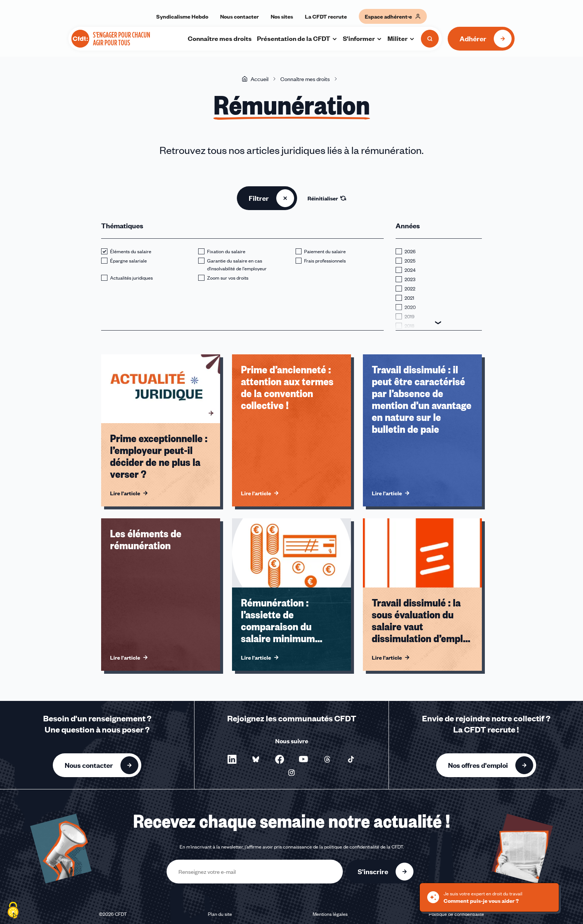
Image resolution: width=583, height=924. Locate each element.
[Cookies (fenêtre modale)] (13, 911)
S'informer (363, 38)
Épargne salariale (128, 261)
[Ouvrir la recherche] (430, 39)
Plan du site (220, 914)
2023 (410, 279)
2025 (410, 261)
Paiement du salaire (325, 251)
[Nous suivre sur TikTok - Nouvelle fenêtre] (351, 759)
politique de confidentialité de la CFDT (364, 847)
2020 (410, 307)
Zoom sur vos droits (228, 278)
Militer (401, 38)
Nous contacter (239, 16)
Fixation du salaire (226, 251)
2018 (409, 326)
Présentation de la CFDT (297, 38)
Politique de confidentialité (456, 914)
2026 (410, 251)
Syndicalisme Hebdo (182, 16)
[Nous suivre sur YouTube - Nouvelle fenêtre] (303, 759)
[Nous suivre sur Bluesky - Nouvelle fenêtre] (256, 759)
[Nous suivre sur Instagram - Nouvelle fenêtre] (291, 773)
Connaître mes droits (220, 38)
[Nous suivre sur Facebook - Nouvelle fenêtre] (280, 759)
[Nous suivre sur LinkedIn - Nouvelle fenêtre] (232, 759)
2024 (410, 270)
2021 (409, 298)
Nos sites (282, 16)
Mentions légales (330, 914)
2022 (410, 289)
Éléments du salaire (131, 251)
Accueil (255, 79)
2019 (410, 316)
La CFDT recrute (326, 16)
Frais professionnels (325, 261)
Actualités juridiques (131, 278)
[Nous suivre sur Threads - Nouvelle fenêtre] (327, 759)
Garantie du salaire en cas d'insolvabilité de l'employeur (237, 265)
